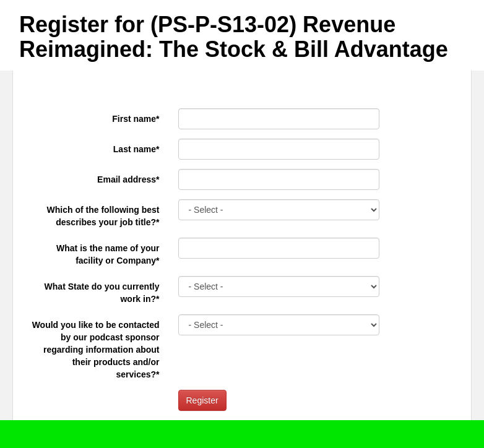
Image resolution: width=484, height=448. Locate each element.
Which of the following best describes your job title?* (103, 216)
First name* (136, 119)
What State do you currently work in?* (102, 293)
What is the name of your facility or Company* (108, 254)
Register (202, 400)
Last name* (136, 149)
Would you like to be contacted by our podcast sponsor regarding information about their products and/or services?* (96, 350)
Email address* (128, 179)
